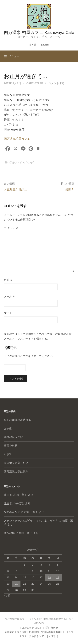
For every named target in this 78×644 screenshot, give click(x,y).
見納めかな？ (12, 512)
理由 (7, 495)
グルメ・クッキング (21, 162)
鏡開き (70, 189)
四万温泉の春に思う (16, 471)
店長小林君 (11, 446)
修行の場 (9, 533)
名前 (8, 280)
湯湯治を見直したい (16, 463)
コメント (11, 228)
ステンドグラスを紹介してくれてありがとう (31, 521)
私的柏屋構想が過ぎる (17, 420)
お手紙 (8, 428)
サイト (8, 313)
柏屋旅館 (34, 632)
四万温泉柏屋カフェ (17, 139)
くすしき (54, 636)
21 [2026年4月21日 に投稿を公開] (16, 584)
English (45, 45)
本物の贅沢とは (13, 437)
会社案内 (9, 632)
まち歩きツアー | (39, 636)
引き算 (8, 454)
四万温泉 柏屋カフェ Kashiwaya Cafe (39, 32)
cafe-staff (35, 83)
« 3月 (7, 596)
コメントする (56, 83)
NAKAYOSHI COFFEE (54, 632)
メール (10, 296)
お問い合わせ (51, 628)
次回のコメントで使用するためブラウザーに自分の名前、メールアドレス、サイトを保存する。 (39, 336)
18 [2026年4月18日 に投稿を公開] (49, 577)
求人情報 (22, 632)
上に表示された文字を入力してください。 (30, 356)
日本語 (33, 45)
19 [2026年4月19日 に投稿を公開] (58, 577)
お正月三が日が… (15, 189)
